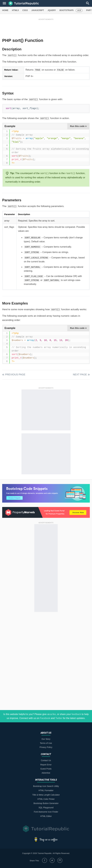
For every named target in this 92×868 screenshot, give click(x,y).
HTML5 (15, 10)
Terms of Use (46, 743)
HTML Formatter (46, 790)
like (54, 714)
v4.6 (79, 10)
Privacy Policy (46, 747)
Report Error (46, 765)
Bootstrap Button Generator (46, 803)
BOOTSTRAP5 (67, 10)
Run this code (78, 126)
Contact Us (46, 760)
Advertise (46, 773)
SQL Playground (46, 808)
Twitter (59, 718)
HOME (5, 10)
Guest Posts (46, 769)
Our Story (46, 739)
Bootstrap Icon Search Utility (46, 786)
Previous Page (15, 375)
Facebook (45, 718)
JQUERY (52, 10)
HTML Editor (46, 816)
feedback (76, 714)
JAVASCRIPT (38, 10)
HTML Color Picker (46, 799)
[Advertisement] (46, 27)
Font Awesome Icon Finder (46, 812)
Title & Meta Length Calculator (46, 795)
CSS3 (25, 10)
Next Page (80, 375)
